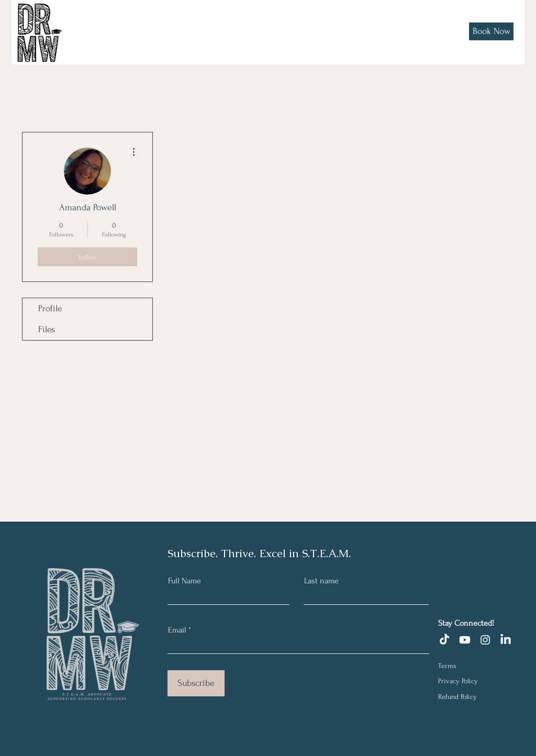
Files (47, 329)
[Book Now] (491, 31)
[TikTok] (444, 640)
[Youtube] (465, 640)
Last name (321, 581)
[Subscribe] (196, 683)
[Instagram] (485, 640)
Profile (50, 308)
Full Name (185, 581)
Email (177, 630)
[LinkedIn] (506, 640)
